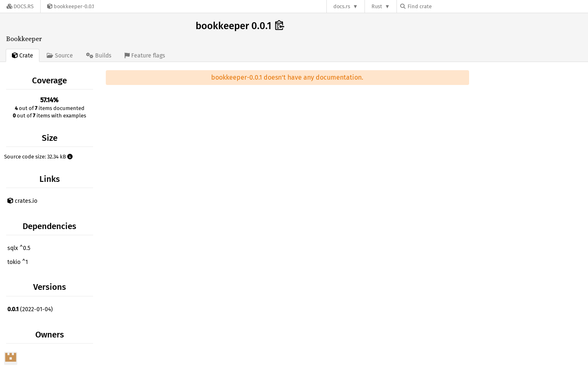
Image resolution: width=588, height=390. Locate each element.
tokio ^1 (18, 262)
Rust (377, 6)
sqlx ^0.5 (19, 248)
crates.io (22, 201)
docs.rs (342, 6)
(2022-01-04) (30, 309)
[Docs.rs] (20, 6)
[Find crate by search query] (441, 6)
